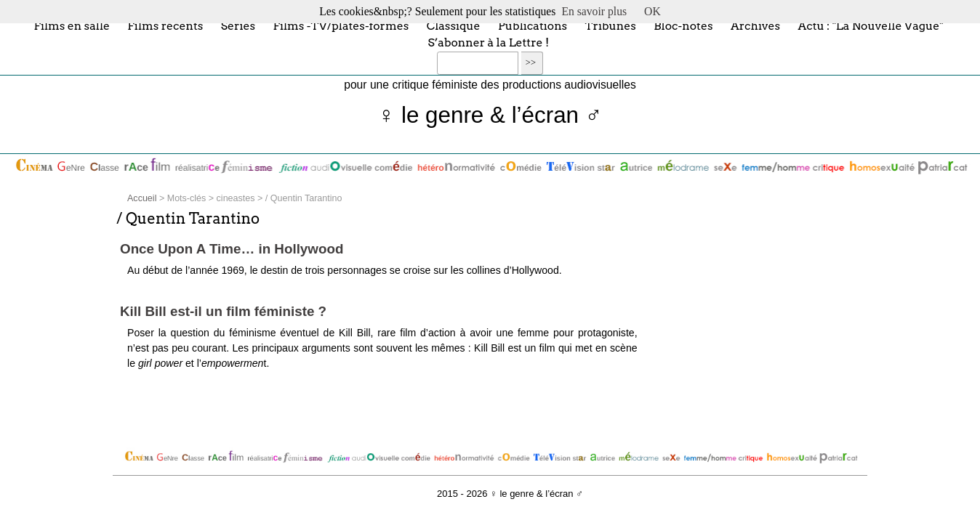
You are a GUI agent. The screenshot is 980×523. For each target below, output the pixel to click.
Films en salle (72, 25)
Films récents (165, 25)
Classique (454, 25)
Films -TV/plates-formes (341, 25)
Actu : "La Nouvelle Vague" (870, 25)
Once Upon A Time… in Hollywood (232, 249)
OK (652, 11)
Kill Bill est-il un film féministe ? (223, 311)
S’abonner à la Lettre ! (488, 42)
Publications (533, 25)
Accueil (142, 198)
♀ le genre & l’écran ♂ (490, 115)
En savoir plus (594, 11)
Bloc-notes (683, 25)
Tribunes (611, 25)
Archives (755, 25)
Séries (238, 25)
